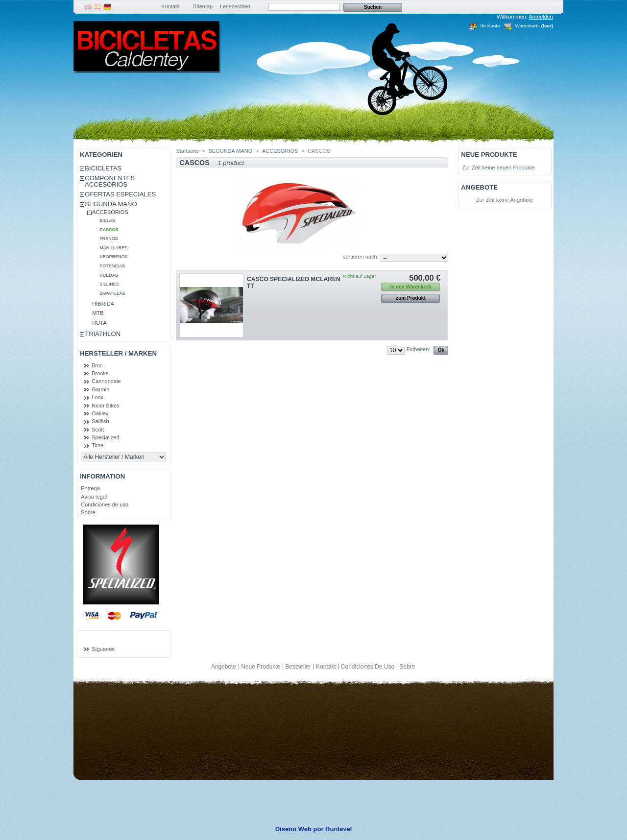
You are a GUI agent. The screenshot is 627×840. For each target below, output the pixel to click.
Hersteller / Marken (118, 353)
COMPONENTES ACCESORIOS (110, 181)
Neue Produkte (489, 155)
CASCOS (109, 230)
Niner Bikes (105, 406)
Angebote (479, 187)
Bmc (97, 365)
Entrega (90, 488)
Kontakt (170, 6)
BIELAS (107, 220)
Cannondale (106, 381)
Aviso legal (94, 497)
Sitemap (203, 6)
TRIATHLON (103, 334)
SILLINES (109, 284)
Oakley (100, 413)
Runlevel (338, 829)
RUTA (99, 323)
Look (97, 397)
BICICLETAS (103, 168)
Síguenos (103, 649)
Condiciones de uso (105, 504)
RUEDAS (109, 275)
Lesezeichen (235, 6)
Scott (98, 430)
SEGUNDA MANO (111, 204)
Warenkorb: (527, 26)
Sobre (88, 512)
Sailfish (100, 421)
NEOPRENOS (114, 257)
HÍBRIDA (103, 304)
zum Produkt (411, 298)
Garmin (100, 389)
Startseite (187, 151)
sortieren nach (360, 257)
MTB (98, 313)
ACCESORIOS (110, 212)
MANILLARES (113, 248)
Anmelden (541, 17)
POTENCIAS (112, 266)
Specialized (105, 437)
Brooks (100, 373)
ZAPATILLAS (112, 293)
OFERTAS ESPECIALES (120, 194)
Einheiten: (418, 349)
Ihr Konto (490, 26)
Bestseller (298, 667)
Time (97, 445)
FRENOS (109, 239)
